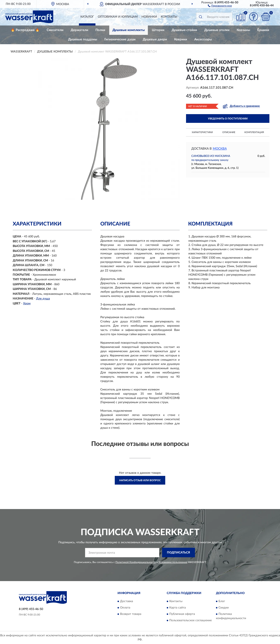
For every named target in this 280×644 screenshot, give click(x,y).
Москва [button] (220, 149)
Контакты (169, 17)
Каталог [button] (87, 17)
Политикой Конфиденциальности (136, 562)
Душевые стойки (184, 30)
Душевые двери (155, 39)
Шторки (158, 30)
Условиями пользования (173, 562)
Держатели (79, 30)
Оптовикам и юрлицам (118, 17)
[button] (220, 6)
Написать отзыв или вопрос (140, 480)
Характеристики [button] (202, 132)
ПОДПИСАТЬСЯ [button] (178, 553)
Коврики (181, 39)
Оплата (125, 608)
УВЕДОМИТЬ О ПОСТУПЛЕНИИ (228, 119)
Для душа (43, 299)
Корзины (243, 30)
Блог (222, 601)
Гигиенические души (120, 39)
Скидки (224, 608)
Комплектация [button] (254, 132)
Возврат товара (131, 614)
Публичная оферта (182, 614)
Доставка (127, 601)
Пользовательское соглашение (190, 621)
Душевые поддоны (83, 39)
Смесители (55, 30)
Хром (27, 304)
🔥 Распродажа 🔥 (25, 30)
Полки (100, 30)
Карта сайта (178, 608)
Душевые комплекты (129, 30)
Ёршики (263, 30)
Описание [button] (229, 132)
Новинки (149, 17)
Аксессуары (203, 39)
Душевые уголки (217, 30)
